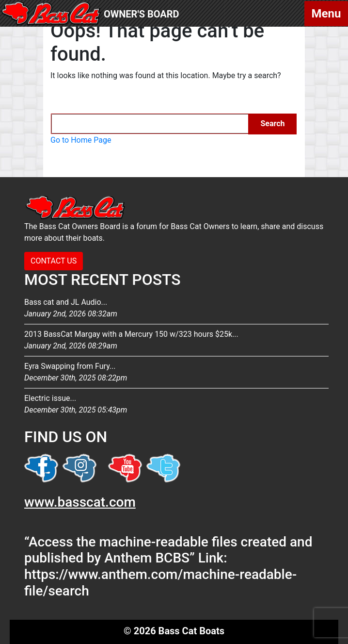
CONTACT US (54, 261)
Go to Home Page (81, 140)
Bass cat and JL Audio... (176, 309)
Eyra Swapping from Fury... (176, 373)
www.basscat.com (80, 502)
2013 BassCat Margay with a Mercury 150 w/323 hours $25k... (176, 341)
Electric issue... (176, 405)
